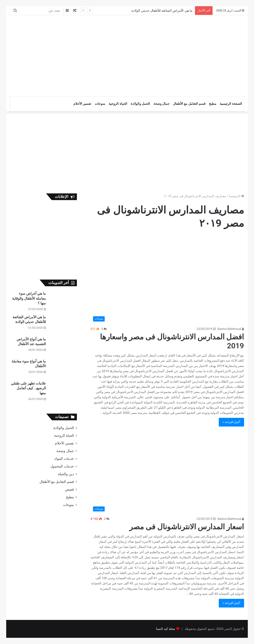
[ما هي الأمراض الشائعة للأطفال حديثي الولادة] (63, 324)
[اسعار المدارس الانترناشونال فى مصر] (167, 475)
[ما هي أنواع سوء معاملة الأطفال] (63, 368)
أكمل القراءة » (231, 422)
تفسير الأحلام (82, 104)
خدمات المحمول (62, 466)
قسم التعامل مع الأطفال (189, 104)
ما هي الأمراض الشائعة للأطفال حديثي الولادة (162, 11)
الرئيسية (237, 196)
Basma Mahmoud (231, 329)
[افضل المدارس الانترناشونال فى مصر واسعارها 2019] (167, 281)
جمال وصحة (161, 104)
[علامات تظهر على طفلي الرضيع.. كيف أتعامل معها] (63, 390)
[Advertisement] (82, 55)
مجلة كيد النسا (166, 629)
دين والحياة (66, 474)
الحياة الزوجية (118, 104)
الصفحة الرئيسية (231, 104)
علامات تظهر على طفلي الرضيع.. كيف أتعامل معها (28, 388)
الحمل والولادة (140, 104)
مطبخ (213, 104)
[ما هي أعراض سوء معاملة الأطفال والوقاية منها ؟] (63, 301)
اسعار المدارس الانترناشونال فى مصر (187, 527)
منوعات (100, 104)
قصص (69, 489)
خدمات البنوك (64, 459)
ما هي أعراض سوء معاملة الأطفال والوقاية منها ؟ (29, 298)
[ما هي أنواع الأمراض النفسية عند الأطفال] (63, 346)
